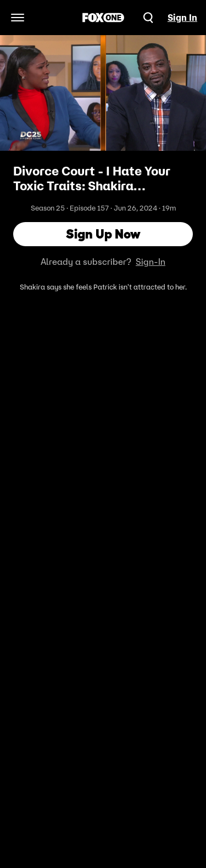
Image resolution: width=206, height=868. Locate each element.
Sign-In (151, 262)
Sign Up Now (103, 234)
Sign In (182, 18)
